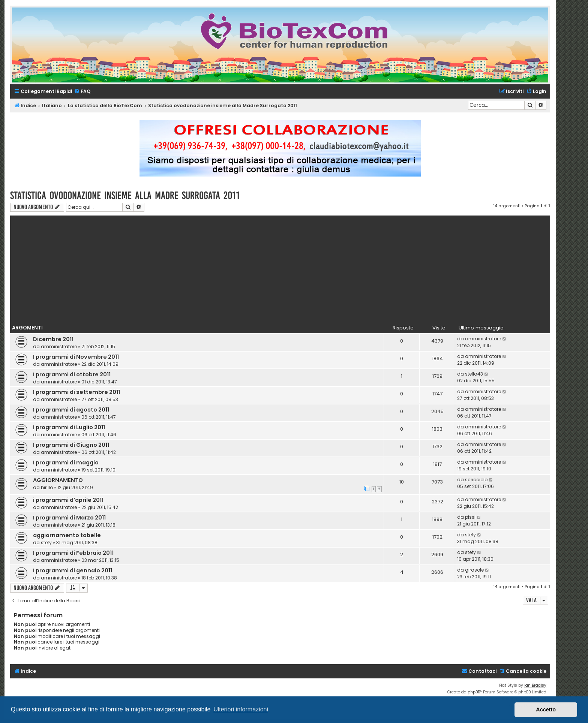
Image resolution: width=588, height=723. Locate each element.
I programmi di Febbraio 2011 (73, 553)
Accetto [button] (546, 710)
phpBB (474, 692)
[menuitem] (82, 92)
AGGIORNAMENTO (58, 480)
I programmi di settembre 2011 (76, 392)
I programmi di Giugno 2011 (71, 445)
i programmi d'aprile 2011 (68, 500)
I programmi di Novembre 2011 (76, 357)
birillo (47, 487)
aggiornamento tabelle (67, 535)
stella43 (474, 374)
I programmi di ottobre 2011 (72, 374)
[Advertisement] (280, 268)
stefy (46, 543)
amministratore (59, 347)
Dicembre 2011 (53, 339)
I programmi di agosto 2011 (71, 410)
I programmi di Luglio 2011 (69, 427)
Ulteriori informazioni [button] (241, 709)
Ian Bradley (535, 685)
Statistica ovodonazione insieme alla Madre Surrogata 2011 (125, 195)
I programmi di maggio (66, 463)
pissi (470, 517)
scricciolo (476, 480)
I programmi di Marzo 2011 (69, 518)
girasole (474, 570)
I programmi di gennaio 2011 (73, 570)
